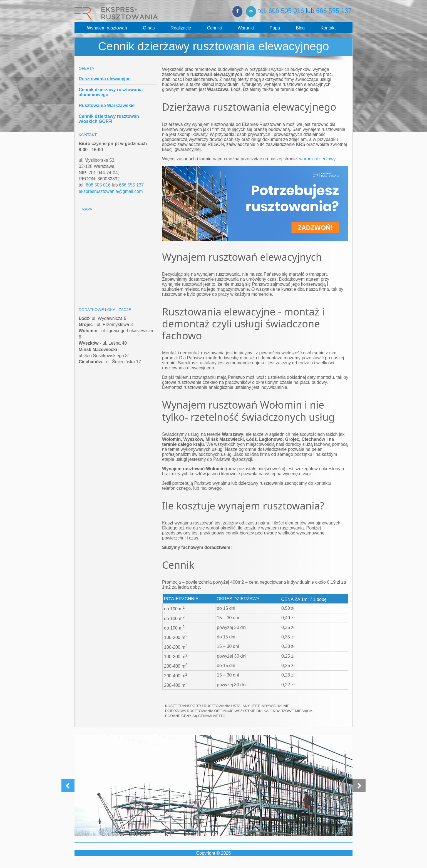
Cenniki (214, 28)
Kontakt (328, 28)
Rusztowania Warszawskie (107, 105)
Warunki (246, 28)
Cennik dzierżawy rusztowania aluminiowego (111, 92)
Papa (275, 28)
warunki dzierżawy (317, 159)
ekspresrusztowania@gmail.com (111, 191)
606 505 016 (98, 185)
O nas (149, 28)
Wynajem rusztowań (107, 28)
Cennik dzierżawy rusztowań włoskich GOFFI (109, 119)
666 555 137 (334, 11)
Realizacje (181, 28)
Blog (300, 28)
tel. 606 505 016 (281, 11)
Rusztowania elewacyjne (105, 79)
